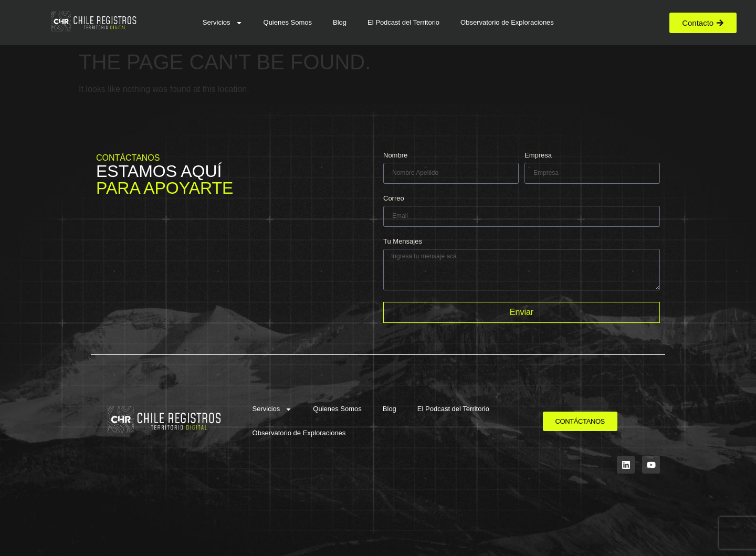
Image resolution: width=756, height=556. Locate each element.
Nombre (395, 155)
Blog (340, 22)
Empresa (538, 155)
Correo (394, 198)
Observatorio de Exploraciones (507, 22)
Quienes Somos (288, 22)
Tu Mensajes (403, 242)
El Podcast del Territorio (403, 22)
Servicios (223, 23)
